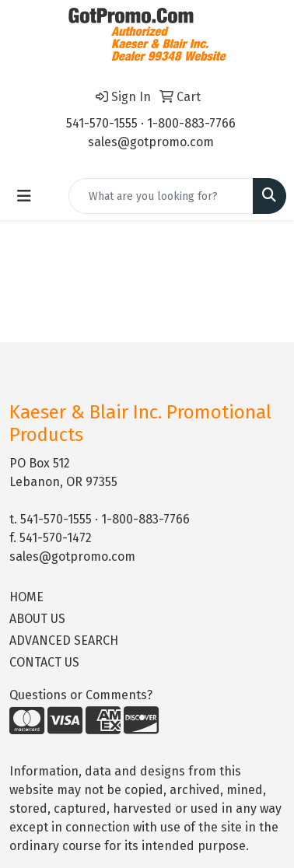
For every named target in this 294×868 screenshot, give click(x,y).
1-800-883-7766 (191, 123)
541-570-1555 (102, 123)
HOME (26, 597)
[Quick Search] (161, 196)
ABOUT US (37, 619)
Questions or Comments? (81, 695)
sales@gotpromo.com (151, 142)
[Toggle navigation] (24, 196)
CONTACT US (44, 662)
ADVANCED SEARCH (64, 640)
